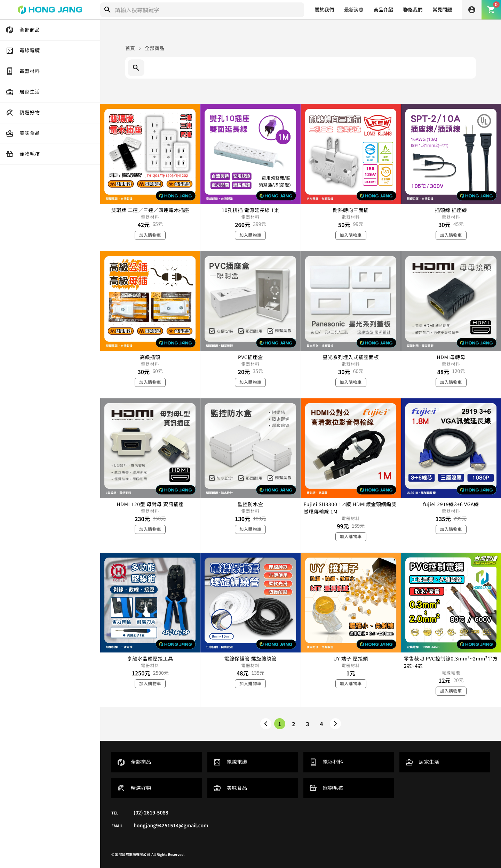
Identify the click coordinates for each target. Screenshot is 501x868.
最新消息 (354, 10)
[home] (50, 10)
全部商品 (154, 48)
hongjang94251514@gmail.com (171, 826)
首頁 (130, 48)
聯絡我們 (413, 10)
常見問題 (442, 10)
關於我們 (324, 10)
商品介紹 (383, 10)
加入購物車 (150, 235)
